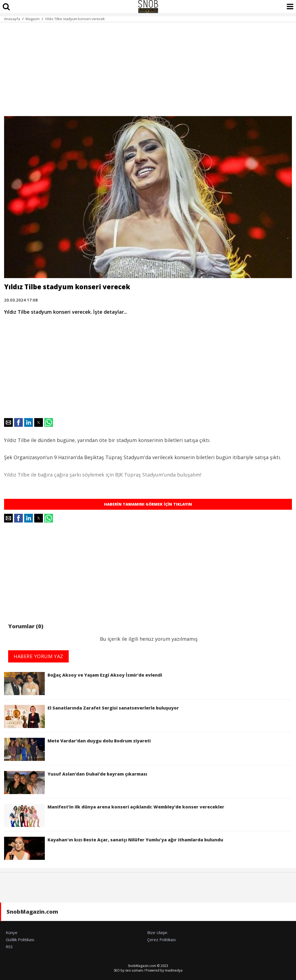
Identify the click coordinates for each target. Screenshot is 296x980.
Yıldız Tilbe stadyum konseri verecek (75, 19)
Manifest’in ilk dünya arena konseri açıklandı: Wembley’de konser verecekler (114, 815)
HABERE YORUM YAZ (38, 656)
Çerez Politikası (161, 939)
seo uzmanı (134, 970)
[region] (148, 66)
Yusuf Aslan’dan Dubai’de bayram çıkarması (76, 783)
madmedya (174, 970)
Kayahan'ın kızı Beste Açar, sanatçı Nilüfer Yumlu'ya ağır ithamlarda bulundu (114, 848)
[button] (8, 422)
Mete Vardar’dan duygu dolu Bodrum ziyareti (78, 749)
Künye (12, 932)
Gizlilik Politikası (20, 939)
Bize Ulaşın (157, 932)
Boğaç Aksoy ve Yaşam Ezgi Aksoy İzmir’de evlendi (83, 684)
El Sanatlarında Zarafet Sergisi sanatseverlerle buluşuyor (92, 716)
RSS (9, 947)
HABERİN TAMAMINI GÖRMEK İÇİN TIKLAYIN (148, 504)
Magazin (33, 19)
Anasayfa (12, 19)
